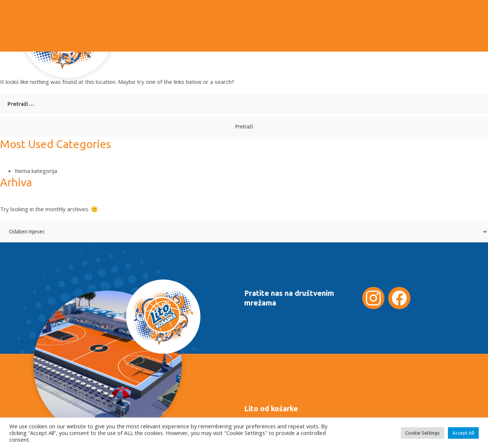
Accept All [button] (463, 433)
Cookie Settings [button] (423, 433)
